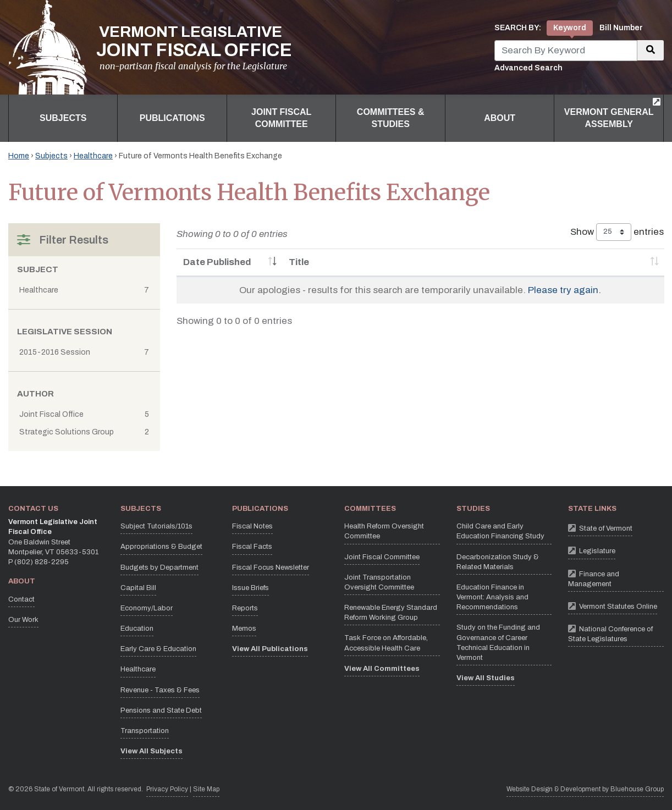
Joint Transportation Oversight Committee (379, 582)
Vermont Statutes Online (613, 606)
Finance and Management (616, 577)
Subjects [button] (63, 118)
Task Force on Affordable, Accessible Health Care (386, 643)
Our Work (23, 620)
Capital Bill (138, 588)
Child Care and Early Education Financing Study (500, 531)
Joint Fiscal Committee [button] (281, 118)
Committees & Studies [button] (391, 118)
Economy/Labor (147, 608)
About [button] (500, 118)
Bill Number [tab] (621, 28)
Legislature (592, 550)
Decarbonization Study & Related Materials (498, 562)
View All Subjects (152, 751)
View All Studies (486, 678)
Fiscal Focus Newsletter (271, 567)
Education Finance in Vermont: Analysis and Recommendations (492, 597)
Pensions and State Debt (161, 710)
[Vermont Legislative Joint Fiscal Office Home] (150, 47)
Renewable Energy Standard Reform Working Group (391, 613)
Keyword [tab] (570, 28)
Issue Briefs (250, 588)
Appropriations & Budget (161, 547)
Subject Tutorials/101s (156, 526)
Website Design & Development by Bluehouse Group (585, 789)
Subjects (51, 156)
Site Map (206, 789)
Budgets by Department (159, 567)
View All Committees (382, 669)
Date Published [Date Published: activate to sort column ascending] (217, 262)
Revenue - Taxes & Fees (160, 690)
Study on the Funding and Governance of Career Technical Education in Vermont (498, 643)
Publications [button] (172, 118)
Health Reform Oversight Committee (384, 531)
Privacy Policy (167, 788)
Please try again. (564, 290)
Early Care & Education (158, 649)
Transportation (145, 731)
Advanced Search (528, 68)
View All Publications (270, 649)
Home (19, 156)
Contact (21, 599)
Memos (244, 629)
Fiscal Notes (252, 526)
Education (137, 629)
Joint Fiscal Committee (382, 557)
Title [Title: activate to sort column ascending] (299, 262)
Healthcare (93, 156)
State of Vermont (600, 528)
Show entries (617, 232)
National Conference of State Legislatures (616, 632)
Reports (245, 608)
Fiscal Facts (252, 547)
